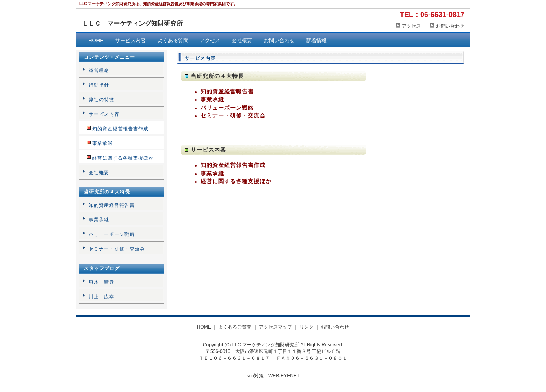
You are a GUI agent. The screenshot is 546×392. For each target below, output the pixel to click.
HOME (96, 40)
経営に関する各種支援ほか (236, 181)
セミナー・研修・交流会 (233, 115)
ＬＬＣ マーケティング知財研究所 (132, 23)
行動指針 (99, 85)
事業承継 (212, 99)
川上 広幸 (101, 297)
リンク (306, 327)
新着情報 (316, 40)
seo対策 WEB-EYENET (273, 376)
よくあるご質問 (235, 327)
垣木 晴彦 (101, 282)
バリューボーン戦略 (227, 108)
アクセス (411, 26)
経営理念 (99, 71)
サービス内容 (130, 40)
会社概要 (242, 40)
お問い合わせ (450, 26)
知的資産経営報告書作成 (233, 165)
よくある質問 (173, 40)
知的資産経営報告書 (227, 91)
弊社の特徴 (101, 100)
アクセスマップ (275, 327)
